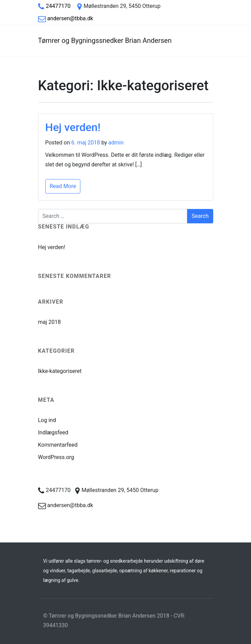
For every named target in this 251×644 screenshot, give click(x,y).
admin (116, 143)
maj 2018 (50, 322)
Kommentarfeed (58, 445)
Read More (63, 186)
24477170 (58, 6)
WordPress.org (56, 457)
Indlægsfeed (53, 432)
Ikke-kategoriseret (60, 371)
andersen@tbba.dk (70, 18)
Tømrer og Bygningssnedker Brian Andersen (105, 40)
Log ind (47, 420)
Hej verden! (73, 127)
